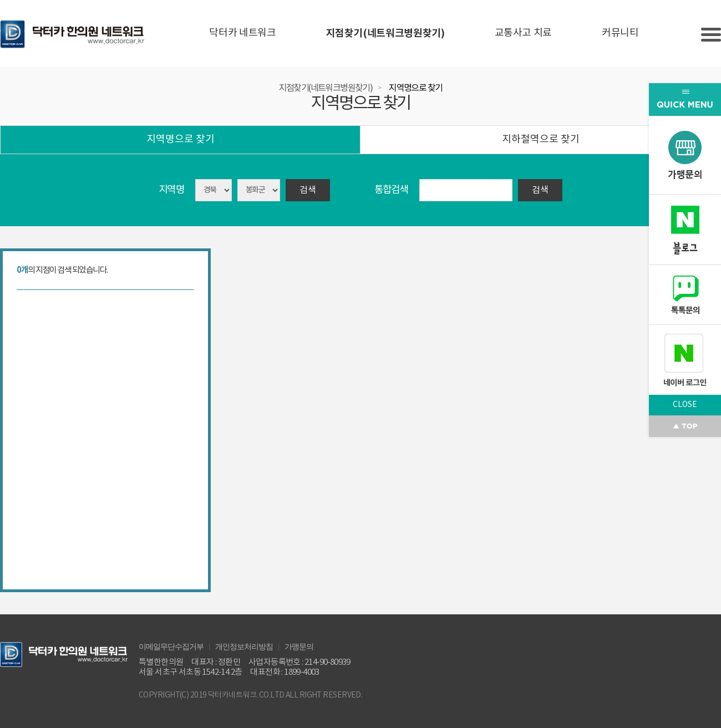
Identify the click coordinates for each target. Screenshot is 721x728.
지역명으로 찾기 (415, 88)
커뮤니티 (620, 33)
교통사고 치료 (523, 33)
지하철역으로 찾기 (541, 139)
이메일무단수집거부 (171, 646)
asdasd (259, 190)
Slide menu (711, 35)
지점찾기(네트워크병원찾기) (385, 33)
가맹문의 (299, 646)
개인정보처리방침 (244, 646)
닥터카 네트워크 (242, 33)
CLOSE (685, 405)
